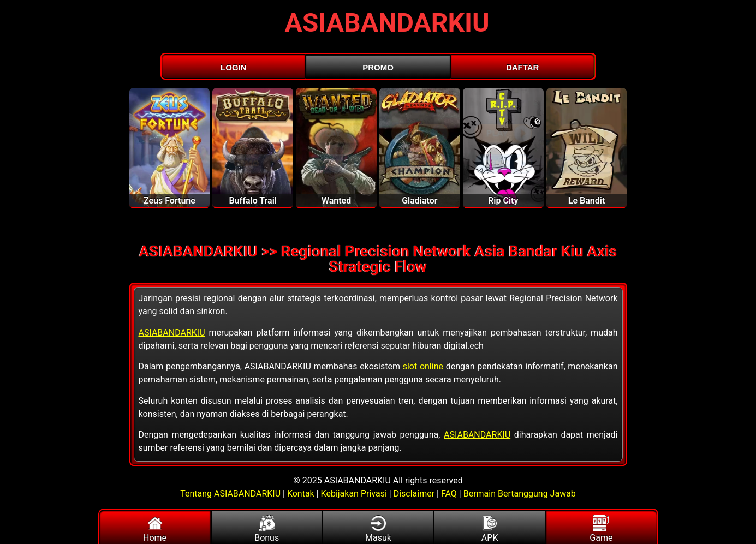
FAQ (449, 494)
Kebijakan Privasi (354, 494)
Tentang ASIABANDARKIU (231, 494)
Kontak (301, 494)
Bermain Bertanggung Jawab (520, 494)
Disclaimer (414, 494)
